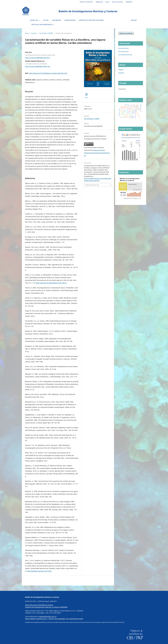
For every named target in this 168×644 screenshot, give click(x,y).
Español (121, 73)
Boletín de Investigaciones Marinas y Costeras (88, 11)
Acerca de (34, 20)
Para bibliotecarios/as (125, 55)
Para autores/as (123, 51)
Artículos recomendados (42, 24)
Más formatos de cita (92, 185)
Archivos (34, 33)
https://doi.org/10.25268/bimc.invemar (39, 605)
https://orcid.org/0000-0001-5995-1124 (37, 66)
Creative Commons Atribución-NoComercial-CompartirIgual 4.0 (97, 153)
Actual (46, 20)
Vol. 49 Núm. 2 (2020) (46, 33)
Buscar (134, 20)
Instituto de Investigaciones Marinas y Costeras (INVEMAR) (46, 607)
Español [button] (129, 2)
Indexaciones (70, 20)
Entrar (107, 2)
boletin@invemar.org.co (48, 617)
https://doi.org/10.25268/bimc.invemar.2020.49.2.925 (48, 73)
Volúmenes (57, 20)
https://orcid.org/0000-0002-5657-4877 (37, 58)
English (121, 70)
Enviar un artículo (86, 2)
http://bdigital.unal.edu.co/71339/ (39, 571)
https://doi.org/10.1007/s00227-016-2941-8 (51, 283)
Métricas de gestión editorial (91, 20)
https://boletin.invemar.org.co (36, 619)
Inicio (27, 33)
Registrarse (99, 2)
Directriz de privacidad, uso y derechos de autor (66, 619)
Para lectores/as (123, 48)
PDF (86, 96)
